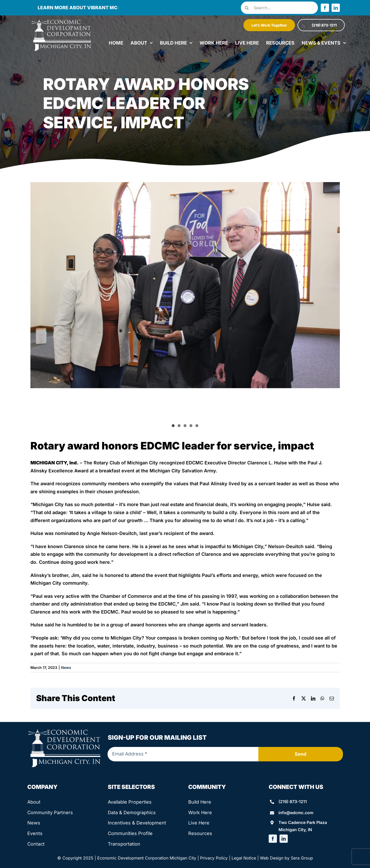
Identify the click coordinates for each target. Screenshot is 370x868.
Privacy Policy (214, 858)
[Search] (247, 8)
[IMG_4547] (185, 285)
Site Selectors (131, 787)
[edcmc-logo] (61, 20)
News (66, 667)
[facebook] (325, 8)
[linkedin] (336, 8)
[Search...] (279, 8)
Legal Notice (244, 858)
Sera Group (302, 858)
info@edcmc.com (296, 813)
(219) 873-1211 (293, 802)
